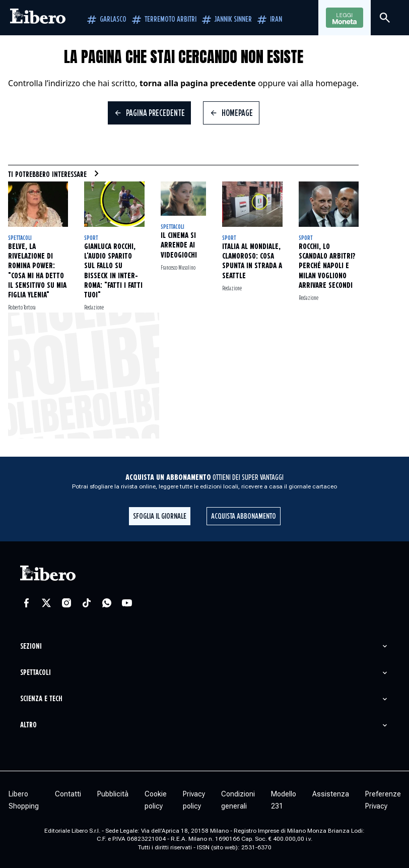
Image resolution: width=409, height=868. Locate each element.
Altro (28, 725)
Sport (91, 238)
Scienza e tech (41, 699)
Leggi (345, 18)
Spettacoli (20, 238)
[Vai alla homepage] (38, 18)
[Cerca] (385, 18)
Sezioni (31, 646)
